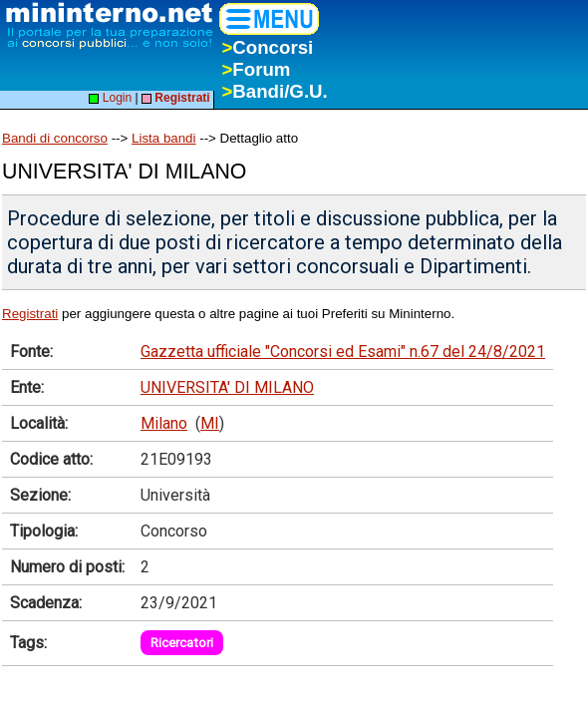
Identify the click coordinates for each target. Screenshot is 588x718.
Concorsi (267, 47)
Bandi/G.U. (274, 91)
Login (110, 98)
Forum (256, 69)
